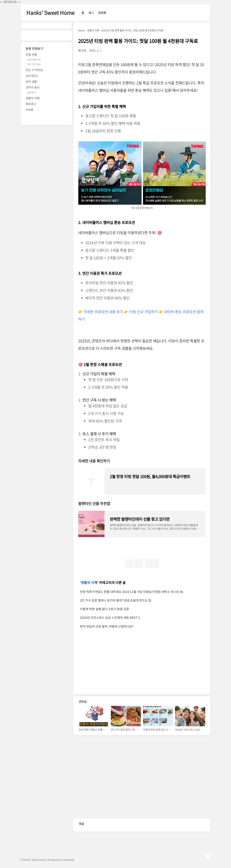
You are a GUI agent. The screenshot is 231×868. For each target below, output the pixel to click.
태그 (91, 13)
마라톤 (30, 110)
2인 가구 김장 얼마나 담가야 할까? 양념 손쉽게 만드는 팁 (116, 600)
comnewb (68, 860)
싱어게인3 (32, 76)
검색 (200, 13)
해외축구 (31, 104)
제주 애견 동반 (34, 64)
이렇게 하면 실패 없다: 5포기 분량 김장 (104, 609)
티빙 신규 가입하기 (144, 312)
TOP (208, 856)
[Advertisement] (110, 666)
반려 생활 (31, 81)
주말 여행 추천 (34, 60)
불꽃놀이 (31, 92)
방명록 (102, 13)
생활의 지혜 (89, 583)
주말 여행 (31, 55)
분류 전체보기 (34, 48)
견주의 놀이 (33, 87)
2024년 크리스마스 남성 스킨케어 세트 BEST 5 (110, 618)
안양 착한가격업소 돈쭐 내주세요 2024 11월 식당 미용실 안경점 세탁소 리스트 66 (132, 592)
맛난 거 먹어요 (34, 70)
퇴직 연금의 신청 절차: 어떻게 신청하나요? (107, 626)
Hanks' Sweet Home (50, 13)
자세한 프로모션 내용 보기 (103, 312)
